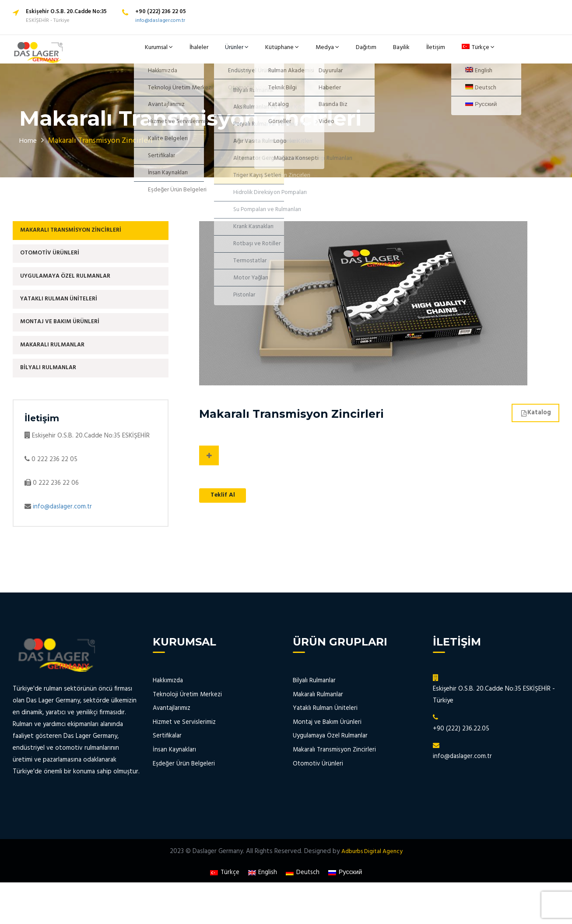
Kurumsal (186, 52)
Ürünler (256, 52)
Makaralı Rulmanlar (57, 369)
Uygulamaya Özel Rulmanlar (73, 290)
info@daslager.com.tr (160, 21)
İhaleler (223, 52)
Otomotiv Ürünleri (55, 265)
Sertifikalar (168, 764)
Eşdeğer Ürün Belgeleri (184, 792)
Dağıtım (370, 52)
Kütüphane (297, 52)
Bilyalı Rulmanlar (53, 395)
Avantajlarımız (172, 737)
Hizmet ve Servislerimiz (185, 750)
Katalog (533, 419)
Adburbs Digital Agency (372, 880)
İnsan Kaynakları (175, 778)
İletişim (430, 52)
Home (29, 147)
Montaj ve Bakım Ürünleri (66, 342)
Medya (337, 52)
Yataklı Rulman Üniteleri (65, 317)
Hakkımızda (168, 709)
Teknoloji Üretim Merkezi (188, 723)
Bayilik (401, 52)
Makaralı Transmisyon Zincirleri (78, 238)
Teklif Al (225, 503)
